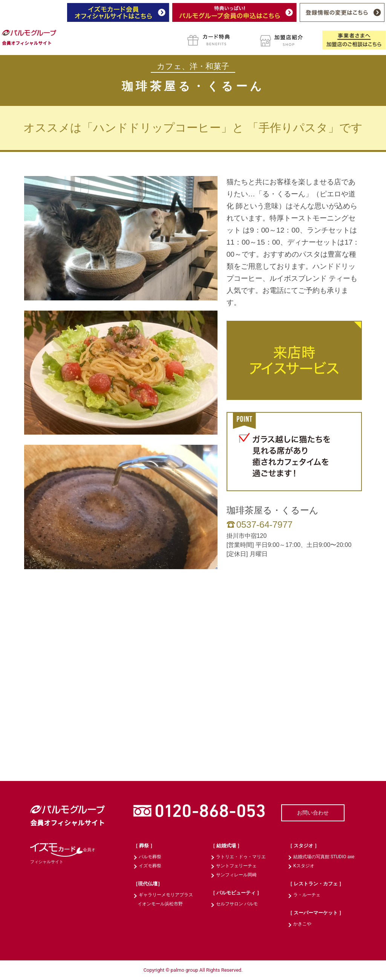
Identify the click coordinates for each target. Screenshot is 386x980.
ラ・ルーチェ (307, 895)
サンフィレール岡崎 (236, 875)
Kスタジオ (304, 866)
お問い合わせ (313, 813)
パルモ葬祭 (150, 857)
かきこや (302, 924)
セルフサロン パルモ (237, 904)
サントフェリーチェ (236, 866)
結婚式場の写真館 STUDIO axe (324, 857)
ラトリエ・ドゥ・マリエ (241, 857)
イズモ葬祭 (150, 866)
